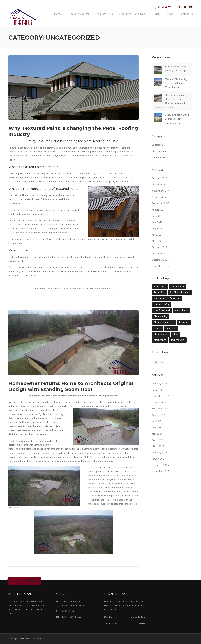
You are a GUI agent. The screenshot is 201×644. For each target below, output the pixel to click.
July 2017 (157, 216)
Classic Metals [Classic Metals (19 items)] (177, 287)
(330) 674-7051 (164, 7)
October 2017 (159, 197)
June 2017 (157, 222)
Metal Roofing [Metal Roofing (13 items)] (161, 316)
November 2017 (160, 191)
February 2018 (159, 178)
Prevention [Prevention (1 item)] (184, 322)
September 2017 (161, 203)
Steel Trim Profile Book (133, 14)
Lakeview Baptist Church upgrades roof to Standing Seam (177, 119)
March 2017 (158, 241)
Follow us (17, 581)
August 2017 (158, 210)
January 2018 (159, 185)
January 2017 (159, 253)
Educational (158, 145)
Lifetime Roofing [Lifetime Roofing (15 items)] (162, 304)
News (170, 14)
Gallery (156, 14)
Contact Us (186, 14)
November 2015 (160, 266)
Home (58, 14)
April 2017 (157, 235)
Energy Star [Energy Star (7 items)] (159, 292)
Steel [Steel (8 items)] (176, 334)
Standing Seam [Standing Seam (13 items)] (161, 334)
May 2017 (157, 228)
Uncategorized (159, 157)
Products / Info (104, 14)
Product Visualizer (78, 14)
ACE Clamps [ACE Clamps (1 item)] (160, 287)
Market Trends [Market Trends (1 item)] (182, 310)
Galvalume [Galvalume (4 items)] (159, 298)
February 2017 (159, 247)
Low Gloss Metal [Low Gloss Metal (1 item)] (162, 310)
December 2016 (160, 260)
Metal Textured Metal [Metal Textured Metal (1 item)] (164, 322)
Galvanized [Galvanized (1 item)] (175, 298)
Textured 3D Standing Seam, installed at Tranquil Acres (176, 83)
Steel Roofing (159, 151)
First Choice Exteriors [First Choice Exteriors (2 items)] (180, 292)
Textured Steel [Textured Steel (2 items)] (178, 340)
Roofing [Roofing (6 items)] (158, 328)
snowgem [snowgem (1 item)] (171, 328)
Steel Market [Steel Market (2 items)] (160, 340)
